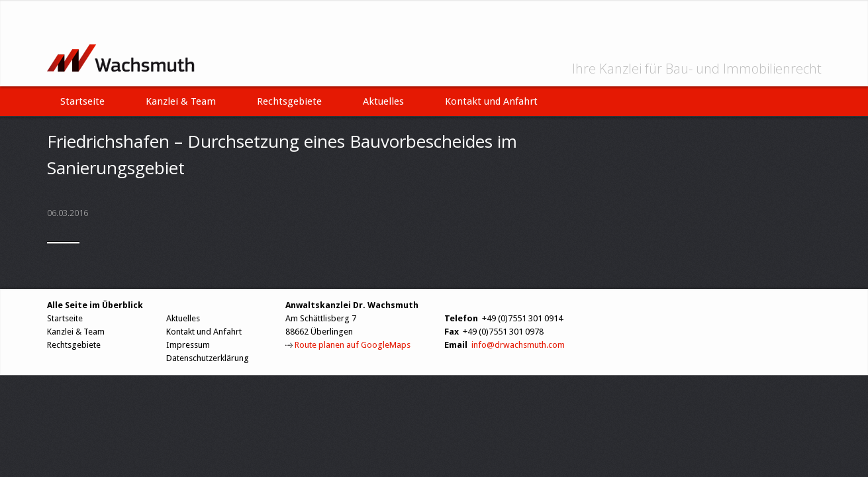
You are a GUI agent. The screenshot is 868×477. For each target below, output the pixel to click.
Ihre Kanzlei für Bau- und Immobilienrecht (697, 69)
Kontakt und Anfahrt (491, 101)
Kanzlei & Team (181, 101)
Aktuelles (383, 101)
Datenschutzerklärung (208, 358)
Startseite (82, 101)
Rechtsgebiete (289, 101)
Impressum (188, 345)
